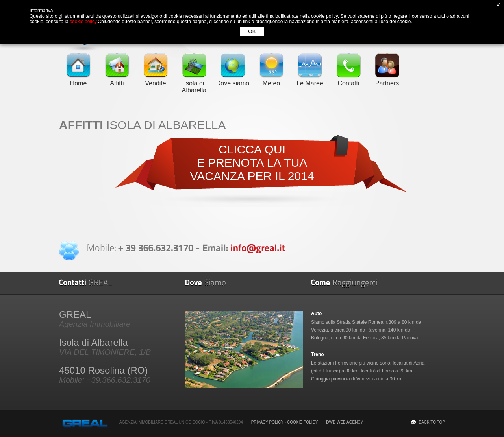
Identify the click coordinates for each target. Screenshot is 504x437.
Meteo (271, 80)
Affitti (117, 80)
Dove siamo (233, 80)
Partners (387, 80)
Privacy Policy (267, 422)
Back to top (432, 422)
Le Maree (310, 80)
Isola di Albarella (194, 83)
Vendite (156, 80)
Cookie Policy (302, 422)
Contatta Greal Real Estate (69, 251)
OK (252, 31)
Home (78, 80)
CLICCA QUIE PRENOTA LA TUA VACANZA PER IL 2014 (252, 163)
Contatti (348, 80)
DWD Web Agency (345, 422)
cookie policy (83, 22)
